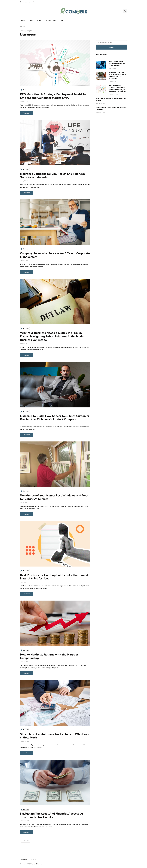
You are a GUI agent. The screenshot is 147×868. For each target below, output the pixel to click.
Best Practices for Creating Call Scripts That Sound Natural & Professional (54, 577)
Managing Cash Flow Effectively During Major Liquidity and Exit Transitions (118, 75)
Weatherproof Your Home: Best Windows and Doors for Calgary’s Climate (55, 497)
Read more (27, 113)
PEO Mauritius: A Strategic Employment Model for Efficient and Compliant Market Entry (53, 96)
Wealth (31, 20)
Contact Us (23, 2)
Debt (61, 20)
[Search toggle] (125, 11)
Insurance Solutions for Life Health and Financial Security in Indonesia (52, 176)
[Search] (111, 42)
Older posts (26, 841)
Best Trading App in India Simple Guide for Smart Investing (117, 63)
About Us (31, 2)
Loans (39, 20)
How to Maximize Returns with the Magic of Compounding (49, 656)
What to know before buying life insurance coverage (111, 108)
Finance (23, 20)
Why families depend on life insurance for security (111, 99)
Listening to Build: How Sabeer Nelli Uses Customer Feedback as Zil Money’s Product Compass (55, 418)
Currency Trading (51, 20)
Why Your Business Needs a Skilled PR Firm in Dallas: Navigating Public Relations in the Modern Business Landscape (53, 336)
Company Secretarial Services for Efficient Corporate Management (55, 255)
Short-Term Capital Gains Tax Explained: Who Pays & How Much (54, 736)
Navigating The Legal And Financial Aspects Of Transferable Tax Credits (52, 815)
